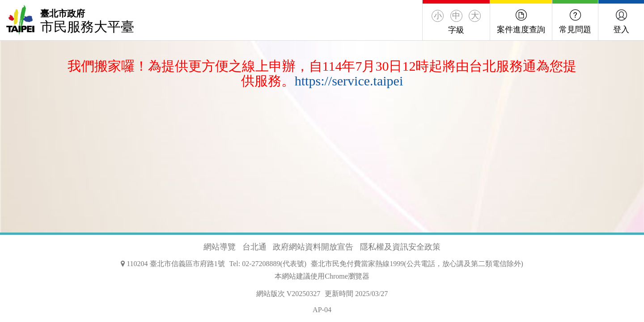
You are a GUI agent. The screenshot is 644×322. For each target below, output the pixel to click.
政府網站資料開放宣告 (313, 247)
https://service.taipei (349, 81)
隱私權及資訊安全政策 (400, 247)
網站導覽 (220, 247)
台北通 (254, 247)
